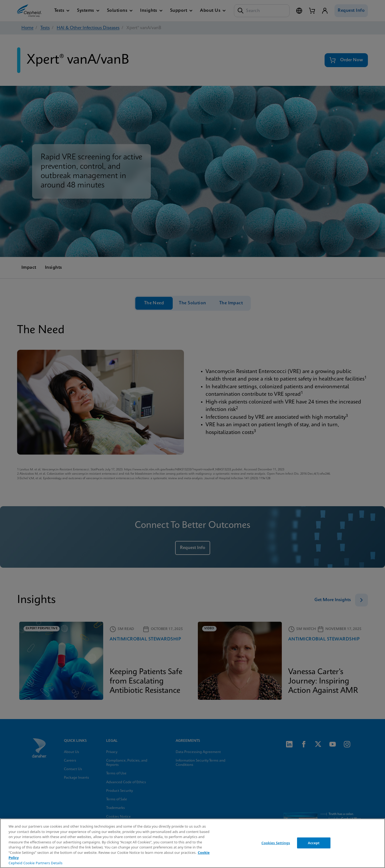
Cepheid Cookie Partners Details (36, 863)
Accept (314, 843)
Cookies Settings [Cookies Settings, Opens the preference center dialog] (276, 843)
